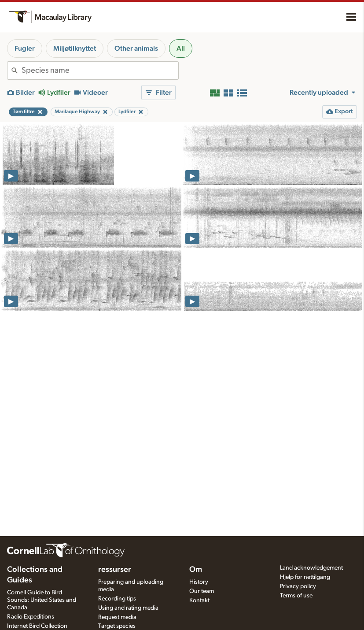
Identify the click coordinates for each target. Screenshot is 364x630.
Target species (117, 626)
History (199, 582)
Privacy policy (298, 586)
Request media (117, 617)
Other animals (136, 48)
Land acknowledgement (311, 568)
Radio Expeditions (31, 617)
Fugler (25, 48)
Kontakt (199, 600)
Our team (202, 591)
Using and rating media (128, 608)
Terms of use (296, 596)
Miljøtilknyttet (75, 48)
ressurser (115, 570)
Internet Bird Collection (37, 626)
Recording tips (117, 599)
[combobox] (100, 70)
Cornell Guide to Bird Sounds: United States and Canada (42, 600)
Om (196, 570)
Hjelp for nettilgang (305, 577)
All (181, 48)
